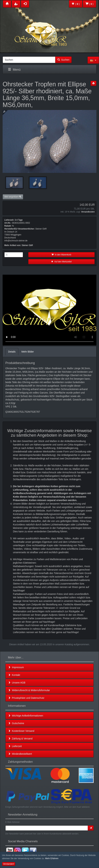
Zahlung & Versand (20, 739)
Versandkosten (88, 212)
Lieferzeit (15, 746)
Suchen (63, 60)
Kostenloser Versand (21, 731)
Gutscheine (16, 723)
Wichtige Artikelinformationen (26, 716)
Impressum (16, 667)
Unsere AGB (17, 683)
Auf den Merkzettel (61, 262)
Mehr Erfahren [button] (52, 858)
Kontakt (14, 675)
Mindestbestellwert (20, 754)
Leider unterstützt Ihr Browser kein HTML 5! (49, 310)
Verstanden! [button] (9, 864)
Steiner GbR (27, 245)
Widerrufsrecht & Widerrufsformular (29, 690)
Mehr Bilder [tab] (28, 352)
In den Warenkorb (61, 255)
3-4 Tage (19, 220)
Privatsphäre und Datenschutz (26, 698)
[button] (93, 60)
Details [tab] (12, 352)
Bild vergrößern (13, 197)
